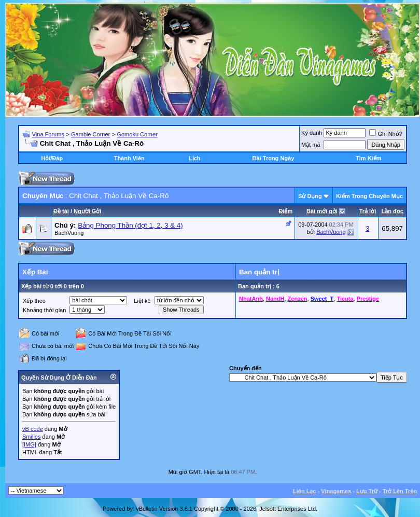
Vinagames (336, 491)
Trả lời (368, 211)
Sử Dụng (310, 196)
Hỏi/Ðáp (52, 158)
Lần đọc (392, 211)
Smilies (31, 437)
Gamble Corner (90, 134)
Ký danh (312, 133)
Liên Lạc (305, 491)
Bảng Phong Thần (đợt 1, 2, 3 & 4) (130, 225)
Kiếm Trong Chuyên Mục (369, 196)
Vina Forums (48, 134)
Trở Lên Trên (400, 491)
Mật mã (311, 145)
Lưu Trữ (367, 491)
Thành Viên (129, 158)
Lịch (195, 158)
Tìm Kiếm (368, 158)
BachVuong (69, 233)
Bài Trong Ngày (274, 158)
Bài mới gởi (322, 211)
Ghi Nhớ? (386, 134)
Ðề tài (61, 211)
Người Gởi (87, 211)
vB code (33, 429)
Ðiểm (285, 211)
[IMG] (29, 444)
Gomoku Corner (137, 134)
